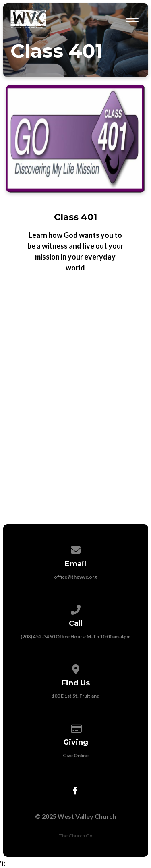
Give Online (76, 755)
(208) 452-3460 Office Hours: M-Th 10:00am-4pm (75, 636)
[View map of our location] (76, 668)
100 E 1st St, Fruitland (75, 696)
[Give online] (76, 727)
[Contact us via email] (76, 549)
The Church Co (75, 836)
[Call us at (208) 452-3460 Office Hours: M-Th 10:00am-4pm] (76, 608)
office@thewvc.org (75, 577)
